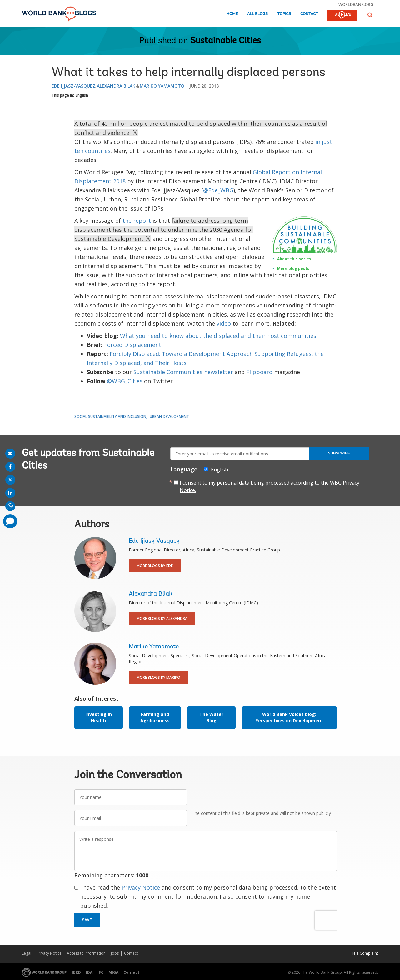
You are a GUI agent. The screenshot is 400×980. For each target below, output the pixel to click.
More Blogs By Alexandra (162, 619)
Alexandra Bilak (116, 86)
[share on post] (10, 480)
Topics (284, 14)
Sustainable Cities (226, 41)
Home (232, 14)
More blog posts (293, 269)
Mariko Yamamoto (162, 86)
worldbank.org (356, 4)
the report (137, 221)
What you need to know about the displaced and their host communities (218, 336)
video (225, 323)
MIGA (113, 972)
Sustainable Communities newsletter (183, 372)
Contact (309, 14)
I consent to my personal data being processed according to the (270, 486)
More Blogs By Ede (155, 566)
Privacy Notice (141, 887)
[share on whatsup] (10, 506)
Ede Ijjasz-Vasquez (73, 86)
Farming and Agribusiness (155, 717)
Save (87, 920)
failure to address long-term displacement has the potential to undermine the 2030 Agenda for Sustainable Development (164, 230)
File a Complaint (364, 953)
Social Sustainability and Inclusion (110, 416)
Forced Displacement (133, 345)
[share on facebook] (10, 467)
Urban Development (169, 416)
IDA (89, 972)
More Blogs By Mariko (158, 677)
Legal (27, 953)
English (82, 95)
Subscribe (339, 453)
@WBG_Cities (125, 381)
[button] (370, 15)
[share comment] (10, 521)
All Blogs (257, 14)
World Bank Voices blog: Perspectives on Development (289, 717)
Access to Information (86, 953)
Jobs (115, 953)
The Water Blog (211, 717)
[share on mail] (10, 454)
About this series (294, 259)
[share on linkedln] (10, 493)
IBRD (76, 972)
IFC (100, 972)
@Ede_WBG (218, 190)
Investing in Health (99, 717)
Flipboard (259, 372)
